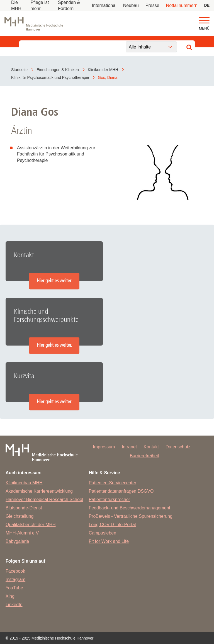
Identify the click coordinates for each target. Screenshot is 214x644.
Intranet (129, 447)
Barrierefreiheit (144, 456)
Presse (152, 5)
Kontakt (151, 447)
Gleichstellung (20, 516)
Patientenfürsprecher (109, 500)
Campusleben (102, 533)
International (104, 5)
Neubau (131, 5)
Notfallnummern (182, 5)
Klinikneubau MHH (24, 483)
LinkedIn (14, 605)
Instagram (15, 579)
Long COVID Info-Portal (112, 525)
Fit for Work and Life (109, 541)
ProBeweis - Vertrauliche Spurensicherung (131, 516)
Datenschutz (178, 447)
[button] (204, 20)
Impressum (104, 447)
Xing (10, 596)
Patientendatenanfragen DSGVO (121, 491)
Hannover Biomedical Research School (44, 500)
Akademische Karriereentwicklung (39, 491)
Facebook (15, 571)
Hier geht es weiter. (54, 281)
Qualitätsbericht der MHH (31, 525)
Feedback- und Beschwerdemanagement (129, 508)
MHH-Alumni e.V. (23, 533)
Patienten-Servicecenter (112, 483)
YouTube (14, 588)
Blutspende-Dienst (24, 508)
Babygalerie (17, 541)
